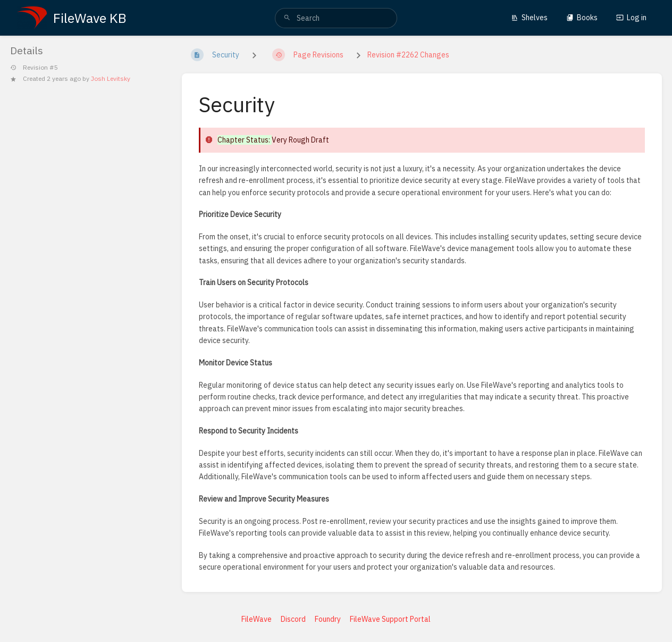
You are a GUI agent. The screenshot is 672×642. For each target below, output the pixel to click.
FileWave (257, 619)
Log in (631, 18)
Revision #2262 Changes (408, 55)
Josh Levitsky (111, 78)
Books (582, 18)
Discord (293, 619)
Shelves (529, 18)
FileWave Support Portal (390, 619)
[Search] (287, 18)
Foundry (328, 619)
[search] (336, 18)
